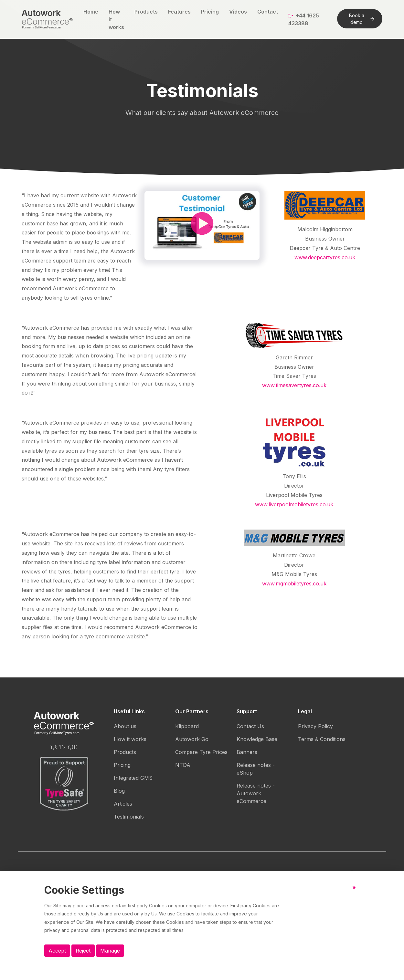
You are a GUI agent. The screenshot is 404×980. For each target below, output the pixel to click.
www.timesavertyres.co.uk (294, 385)
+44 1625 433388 (304, 19)
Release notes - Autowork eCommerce (256, 793)
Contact (268, 12)
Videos (238, 12)
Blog (119, 791)
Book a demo (362, 19)
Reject (83, 951)
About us (125, 726)
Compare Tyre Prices (201, 752)
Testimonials (129, 817)
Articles (123, 804)
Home (91, 12)
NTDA (183, 765)
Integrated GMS (133, 778)
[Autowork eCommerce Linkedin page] (73, 747)
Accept (57, 951)
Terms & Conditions (322, 739)
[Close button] (356, 893)
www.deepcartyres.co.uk (325, 257)
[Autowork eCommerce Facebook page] (53, 747)
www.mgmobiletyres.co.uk (294, 583)
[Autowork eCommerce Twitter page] (62, 747)
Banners (247, 752)
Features (179, 12)
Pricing (210, 12)
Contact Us (250, 726)
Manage (110, 951)
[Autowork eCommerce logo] (47, 20)
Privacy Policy (315, 726)
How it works (116, 19)
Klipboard (187, 726)
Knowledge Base (257, 739)
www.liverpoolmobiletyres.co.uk (294, 504)
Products (146, 12)
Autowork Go (192, 739)
